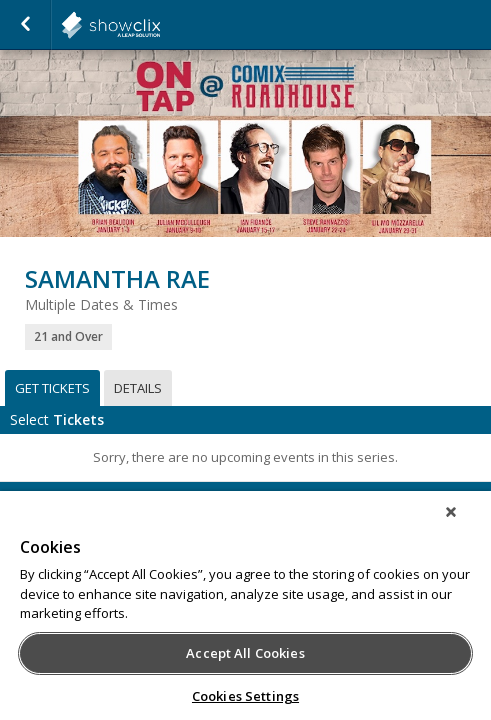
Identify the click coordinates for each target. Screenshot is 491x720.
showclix (160, 25)
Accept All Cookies (245, 653)
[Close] (465, 525)
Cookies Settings (245, 696)
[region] (245, 612)
